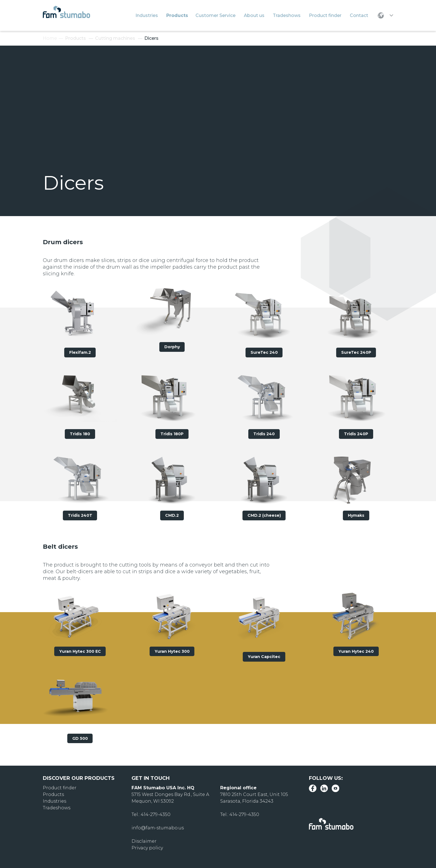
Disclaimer (144, 841)
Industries (54, 801)
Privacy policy (147, 848)
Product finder (60, 788)
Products (75, 38)
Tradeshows (57, 808)
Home (50, 38)
